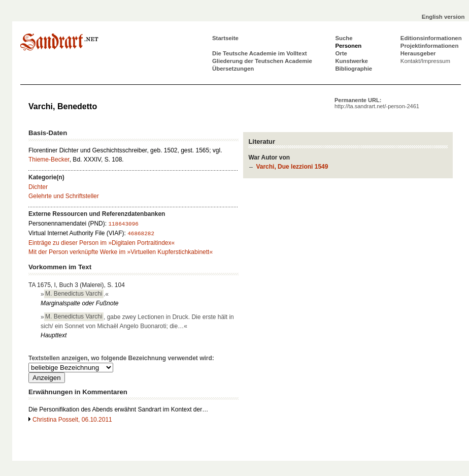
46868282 (141, 234)
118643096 (123, 224)
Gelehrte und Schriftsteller (64, 196)
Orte (341, 53)
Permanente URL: (377, 103)
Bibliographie (354, 69)
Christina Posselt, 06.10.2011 (72, 420)
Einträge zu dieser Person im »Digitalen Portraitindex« (102, 243)
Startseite (225, 38)
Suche (344, 38)
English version (443, 17)
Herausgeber (418, 53)
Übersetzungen (233, 69)
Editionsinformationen (431, 38)
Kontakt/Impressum (425, 61)
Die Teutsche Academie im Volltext (260, 53)
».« (75, 294)
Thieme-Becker (49, 160)
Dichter (38, 187)
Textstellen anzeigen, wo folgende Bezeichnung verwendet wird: (121, 358)
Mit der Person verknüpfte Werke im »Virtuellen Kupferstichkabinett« (121, 252)
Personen (348, 46)
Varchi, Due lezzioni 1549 (292, 167)
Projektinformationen (430, 46)
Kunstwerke (351, 61)
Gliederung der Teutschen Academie (262, 61)
